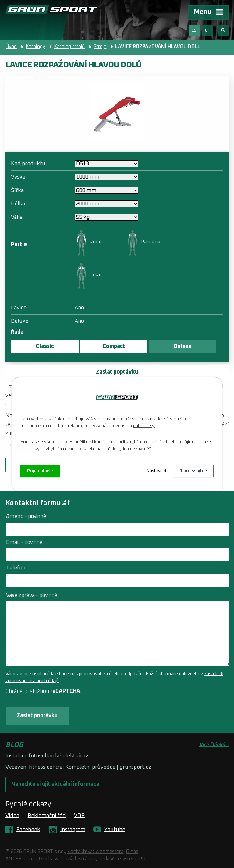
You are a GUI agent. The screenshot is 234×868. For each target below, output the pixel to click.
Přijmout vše (40, 471)
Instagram (73, 830)
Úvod (11, 47)
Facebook (28, 830)
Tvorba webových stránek (67, 859)
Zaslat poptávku (117, 372)
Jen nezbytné (193, 471)
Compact (114, 346)
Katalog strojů (69, 47)
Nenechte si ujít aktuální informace (55, 784)
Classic (45, 346)
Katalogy (35, 47)
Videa (12, 816)
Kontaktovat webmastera (95, 852)
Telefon (16, 568)
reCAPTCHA (65, 691)
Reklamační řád (47, 816)
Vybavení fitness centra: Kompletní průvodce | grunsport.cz (78, 767)
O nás (132, 852)
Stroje (100, 47)
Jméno (26, 516)
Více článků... (214, 745)
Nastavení (156, 471)
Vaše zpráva (32, 595)
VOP (79, 816)
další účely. (144, 426)
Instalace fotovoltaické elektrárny (47, 756)
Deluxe (183, 346)
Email (24, 542)
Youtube (115, 830)
